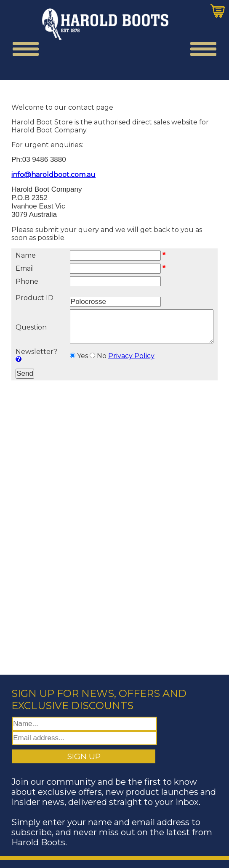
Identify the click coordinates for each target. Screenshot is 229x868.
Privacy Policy (126, 362)
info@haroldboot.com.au (53, 175)
